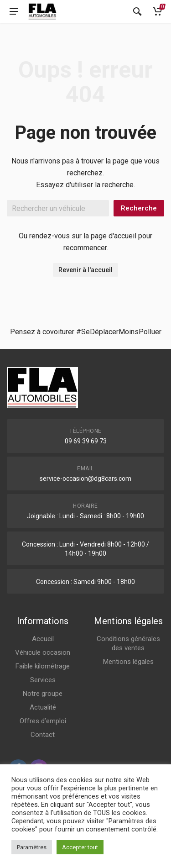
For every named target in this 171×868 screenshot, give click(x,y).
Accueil (43, 639)
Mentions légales (128, 662)
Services (43, 680)
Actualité (43, 707)
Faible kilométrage (43, 666)
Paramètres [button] (32, 847)
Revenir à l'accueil (85, 270)
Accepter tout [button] (80, 847)
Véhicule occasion (43, 652)
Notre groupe (43, 694)
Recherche (139, 208)
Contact (43, 735)
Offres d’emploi (43, 721)
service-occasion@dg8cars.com (85, 479)
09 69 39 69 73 (86, 441)
